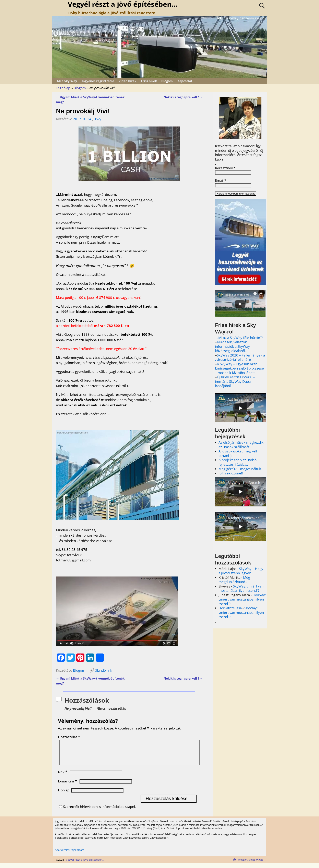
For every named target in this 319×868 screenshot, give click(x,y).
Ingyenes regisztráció (98, 81)
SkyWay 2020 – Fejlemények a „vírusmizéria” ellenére (240, 357)
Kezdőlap (63, 88)
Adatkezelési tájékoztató (70, 855)
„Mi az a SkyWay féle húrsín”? (240, 338)
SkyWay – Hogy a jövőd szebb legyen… (241, 571)
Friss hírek (149, 81)
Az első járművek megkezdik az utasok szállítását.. (241, 445)
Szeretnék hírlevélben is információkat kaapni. (97, 811)
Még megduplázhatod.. (234, 580)
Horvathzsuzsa (230, 608)
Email (221, 180)
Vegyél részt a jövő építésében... (85, 865)
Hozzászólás (69, 737)
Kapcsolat (185, 81)
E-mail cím (68, 786)
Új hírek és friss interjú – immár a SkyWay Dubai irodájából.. (235, 381)
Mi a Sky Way (67, 81)
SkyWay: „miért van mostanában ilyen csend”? (241, 588)
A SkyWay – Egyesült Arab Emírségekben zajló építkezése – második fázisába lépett (239, 368)
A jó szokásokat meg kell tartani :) (238, 453)
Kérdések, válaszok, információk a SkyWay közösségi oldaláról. (232, 346)
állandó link (103, 670)
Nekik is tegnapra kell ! (183, 97)
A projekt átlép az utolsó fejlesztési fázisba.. (238, 462)
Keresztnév (225, 168)
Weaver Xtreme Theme (251, 865)
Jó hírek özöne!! (231, 473)
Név (63, 777)
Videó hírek (127, 81)
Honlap (64, 795)
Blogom (167, 81)
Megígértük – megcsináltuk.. (241, 469)
